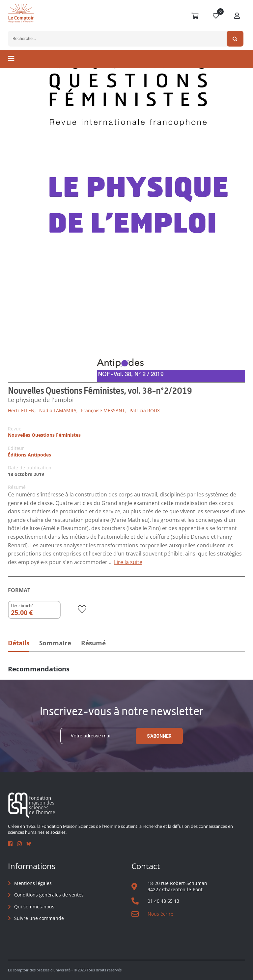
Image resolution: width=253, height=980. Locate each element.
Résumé (93, 643)
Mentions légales (33, 883)
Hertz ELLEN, (22, 410)
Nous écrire (160, 914)
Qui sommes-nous (34, 907)
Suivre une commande (39, 918)
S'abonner (159, 736)
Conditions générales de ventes (49, 895)
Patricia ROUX (145, 410)
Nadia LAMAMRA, (58, 410)
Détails (19, 643)
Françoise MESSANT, (104, 410)
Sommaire (55, 643)
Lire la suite (128, 562)
